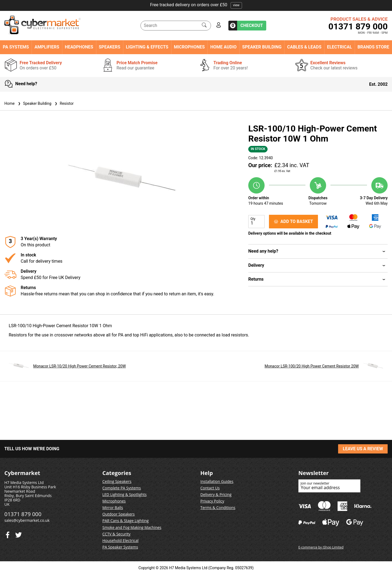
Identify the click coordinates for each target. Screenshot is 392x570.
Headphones (79, 47)
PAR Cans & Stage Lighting (125, 521)
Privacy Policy (212, 501)
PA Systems (16, 47)
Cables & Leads (304, 47)
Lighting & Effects (147, 47)
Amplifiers (47, 47)
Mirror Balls (113, 508)
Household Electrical (120, 540)
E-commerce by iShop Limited (321, 547)
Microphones (189, 47)
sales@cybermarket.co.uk (27, 520)
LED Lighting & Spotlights (125, 494)
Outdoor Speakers (119, 514)
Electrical (339, 47)
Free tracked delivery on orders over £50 (196, 5)
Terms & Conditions (218, 508)
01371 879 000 (358, 26)
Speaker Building (262, 47)
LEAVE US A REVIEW (363, 449)
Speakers (110, 47)
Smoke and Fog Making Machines (132, 527)
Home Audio (224, 47)
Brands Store (373, 47)
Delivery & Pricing (216, 494)
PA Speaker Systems (120, 547)
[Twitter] (8, 534)
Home (10, 103)
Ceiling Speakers (117, 481)
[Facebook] (19, 534)
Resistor (64, 103)
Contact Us (210, 488)
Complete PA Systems (122, 488)
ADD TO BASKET (293, 221)
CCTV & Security (116, 534)
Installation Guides (217, 481)
